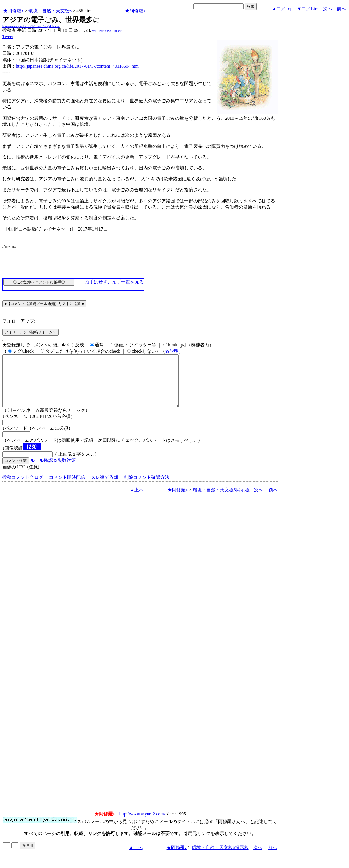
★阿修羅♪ (13, 11)
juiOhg (118, 31)
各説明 (172, 351)
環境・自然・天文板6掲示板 (221, 500)
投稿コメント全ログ (23, 488)
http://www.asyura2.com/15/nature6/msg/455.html (31, 26)
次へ (328, 9)
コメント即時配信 (67, 488)
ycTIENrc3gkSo (102, 31)
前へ (341, 9)
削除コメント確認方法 (147, 488)
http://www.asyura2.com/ (142, 824)
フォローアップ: (19, 321)
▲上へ (137, 500)
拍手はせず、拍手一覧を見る (114, 282)
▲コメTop (282, 9)
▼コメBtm (308, 9)
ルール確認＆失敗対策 (53, 471)
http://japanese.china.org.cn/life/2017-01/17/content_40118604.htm (77, 66)
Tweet (8, 37)
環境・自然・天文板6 (50, 11)
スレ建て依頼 (105, 488)
